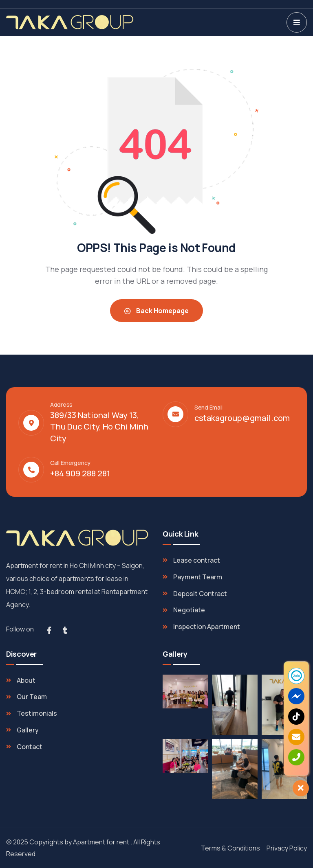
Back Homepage (156, 311)
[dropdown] (297, 22)
